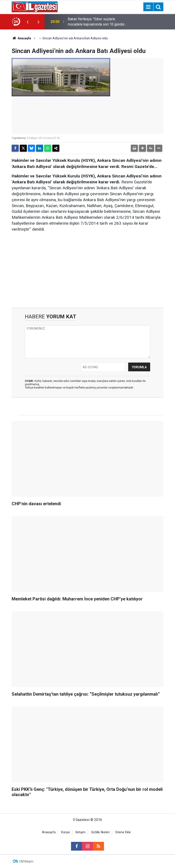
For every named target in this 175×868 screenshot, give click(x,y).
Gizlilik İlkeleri (100, 832)
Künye (66, 832)
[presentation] (27, 22)
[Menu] (148, 7)
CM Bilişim (26, 861)
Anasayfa (21, 38)
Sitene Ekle (123, 832)
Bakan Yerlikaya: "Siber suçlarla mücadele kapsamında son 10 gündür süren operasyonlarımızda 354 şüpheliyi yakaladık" (96, 22)
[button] (142, 148)
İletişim (80, 832)
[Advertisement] (87, 270)
